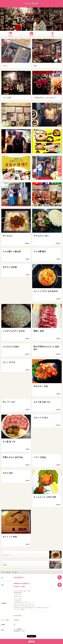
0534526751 (19, 577)
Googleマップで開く (20, 586)
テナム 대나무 (31, 4)
